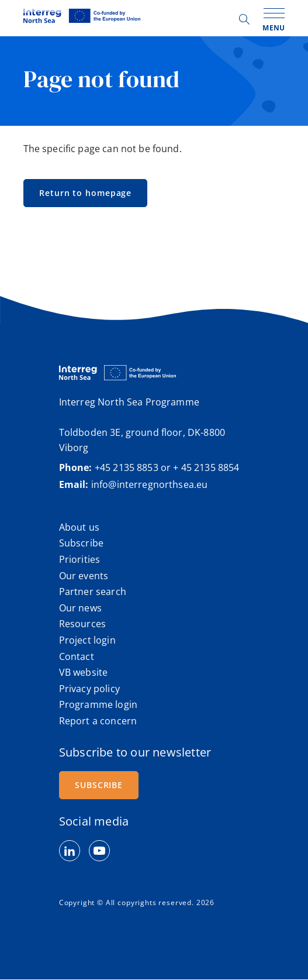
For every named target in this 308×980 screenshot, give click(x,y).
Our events (84, 576)
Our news (80, 608)
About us (79, 527)
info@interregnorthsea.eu (150, 484)
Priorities (80, 559)
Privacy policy (89, 689)
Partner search (93, 592)
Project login (87, 640)
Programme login (98, 704)
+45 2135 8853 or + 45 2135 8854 (167, 467)
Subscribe (81, 543)
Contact (77, 656)
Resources (82, 624)
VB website (84, 672)
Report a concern (98, 721)
